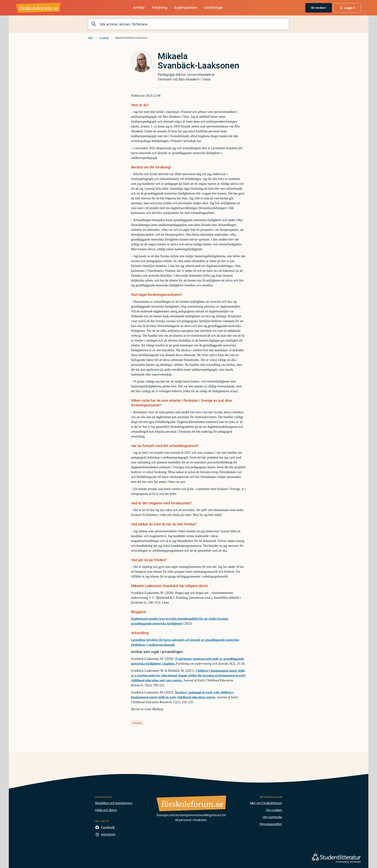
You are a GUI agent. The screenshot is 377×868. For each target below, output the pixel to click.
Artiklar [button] (139, 7)
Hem (90, 38)
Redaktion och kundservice (114, 803)
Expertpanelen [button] (186, 7)
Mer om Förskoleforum (266, 803)
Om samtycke (272, 817)
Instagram (108, 834)
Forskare (104, 38)
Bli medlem (319, 8)
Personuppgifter (271, 824)
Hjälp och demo (106, 810)
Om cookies (274, 810)
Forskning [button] (160, 7)
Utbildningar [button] (214, 7)
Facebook (108, 827)
